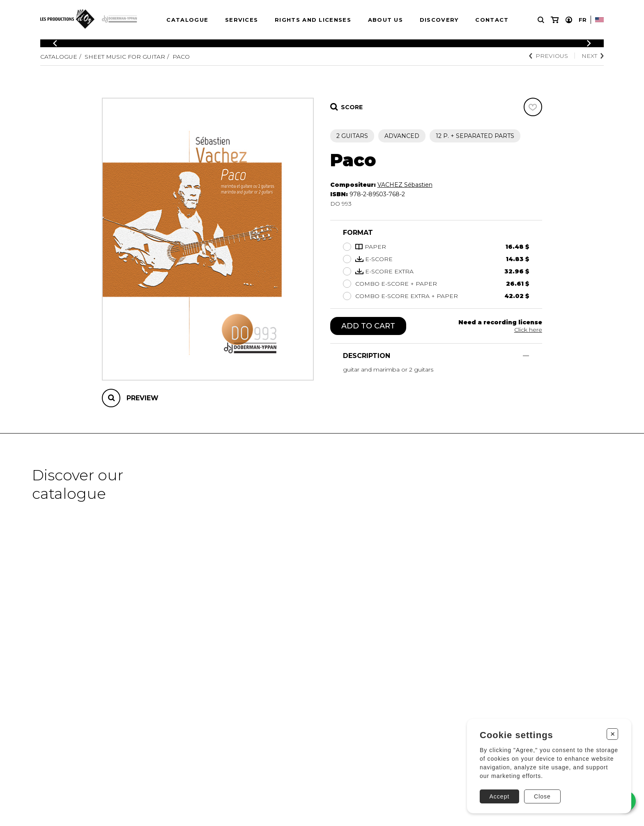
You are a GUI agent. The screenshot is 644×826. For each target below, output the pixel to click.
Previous (549, 56)
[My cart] (555, 20)
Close (542, 796)
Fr (583, 20)
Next (593, 56)
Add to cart (368, 326)
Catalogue (187, 20)
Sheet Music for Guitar (125, 57)
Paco (181, 57)
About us (385, 20)
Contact (492, 20)
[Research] (541, 20)
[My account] (569, 20)
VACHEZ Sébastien (405, 185)
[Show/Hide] (526, 356)
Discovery (439, 20)
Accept (500, 796)
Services (241, 20)
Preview (143, 398)
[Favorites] (533, 107)
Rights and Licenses (313, 20)
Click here (528, 330)
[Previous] (55, 43)
